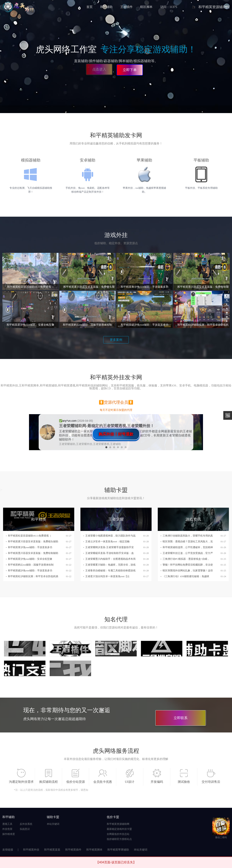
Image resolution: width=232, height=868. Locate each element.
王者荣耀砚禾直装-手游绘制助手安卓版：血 (110, 553)
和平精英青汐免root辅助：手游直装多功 (30, 547)
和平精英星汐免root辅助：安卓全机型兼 (30, 559)
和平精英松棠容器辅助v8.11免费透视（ (30, 536)
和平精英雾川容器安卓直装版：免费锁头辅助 (33, 541)
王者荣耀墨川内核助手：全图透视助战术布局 (110, 559)
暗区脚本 (146, 7)
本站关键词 (53, 824)
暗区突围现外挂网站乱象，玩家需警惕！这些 (188, 571)
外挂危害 (7, 829)
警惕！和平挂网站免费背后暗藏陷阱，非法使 (188, 565)
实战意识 (25, 829)
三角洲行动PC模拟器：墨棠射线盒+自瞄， (186, 559)
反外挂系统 (26, 824)
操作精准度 (9, 834)
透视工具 (7, 824)
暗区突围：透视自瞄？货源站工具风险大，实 (188, 541)
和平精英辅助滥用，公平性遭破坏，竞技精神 (188, 547)
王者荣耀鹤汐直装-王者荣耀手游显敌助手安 (110, 547)
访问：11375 (169, 7)
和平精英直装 (52, 850)
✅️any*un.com (68, 421)
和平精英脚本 (94, 850)
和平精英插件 (73, 850)
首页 (90, 7)
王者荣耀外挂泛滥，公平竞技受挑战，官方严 (188, 553)
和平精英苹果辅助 (118, 850)
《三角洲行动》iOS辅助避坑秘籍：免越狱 (186, 576)
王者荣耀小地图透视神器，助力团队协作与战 (110, 536)
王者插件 (126, 7)
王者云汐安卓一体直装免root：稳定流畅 (107, 541)
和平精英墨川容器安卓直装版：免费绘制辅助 (33, 553)
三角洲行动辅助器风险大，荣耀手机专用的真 (188, 536)
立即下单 (130, 70)
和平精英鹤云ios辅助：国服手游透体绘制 (31, 565)
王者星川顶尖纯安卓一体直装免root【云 (107, 576)
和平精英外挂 (31, 850)
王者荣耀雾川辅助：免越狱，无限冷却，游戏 (110, 565)
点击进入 (100, 70)
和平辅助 (106, 7)
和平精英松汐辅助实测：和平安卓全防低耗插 (33, 576)
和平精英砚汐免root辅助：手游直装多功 (30, 571)
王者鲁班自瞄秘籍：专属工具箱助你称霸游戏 (110, 571)
